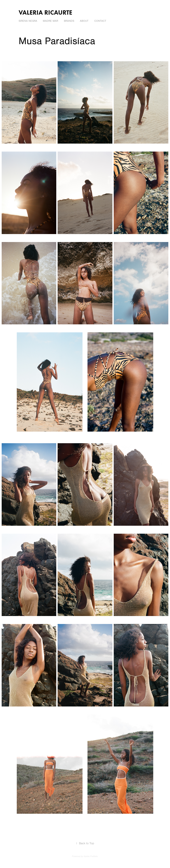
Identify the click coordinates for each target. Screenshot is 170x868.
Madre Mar (50, 21)
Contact (100, 21)
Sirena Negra (28, 21)
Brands (69, 21)
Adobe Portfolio (91, 856)
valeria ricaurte (45, 12)
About (84, 21)
